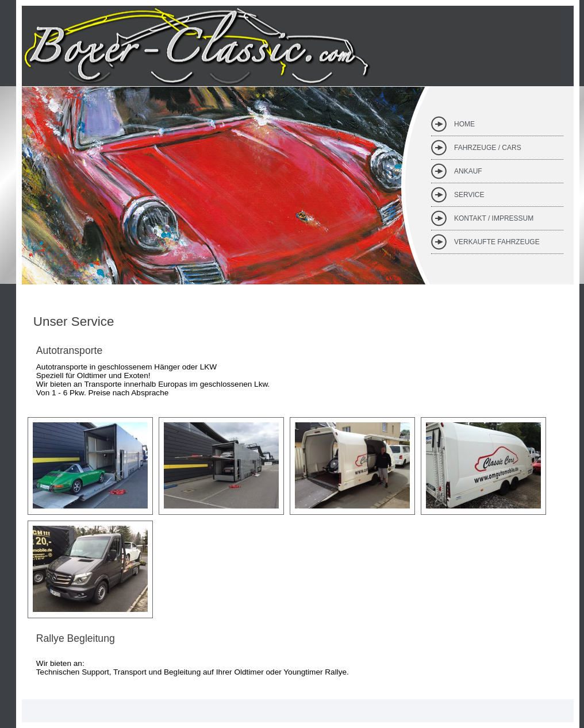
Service (469, 195)
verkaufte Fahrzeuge (497, 242)
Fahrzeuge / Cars (488, 148)
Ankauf (468, 171)
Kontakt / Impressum (494, 218)
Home (464, 124)
